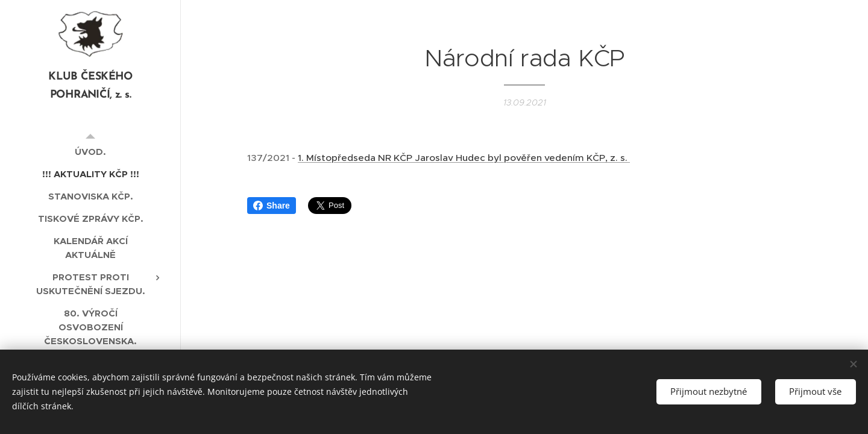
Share (272, 206)
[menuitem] (90, 152)
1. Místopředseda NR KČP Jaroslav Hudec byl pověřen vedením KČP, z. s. (464, 158)
